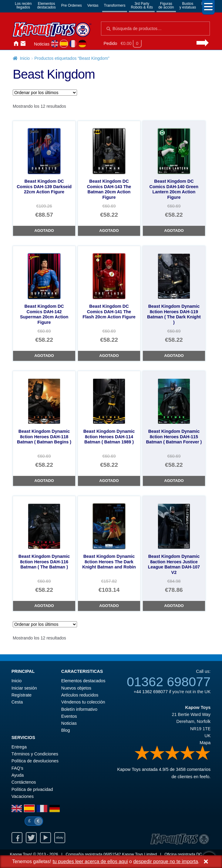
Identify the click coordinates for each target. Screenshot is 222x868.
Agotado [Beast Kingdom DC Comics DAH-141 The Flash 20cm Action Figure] (109, 356)
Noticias (42, 44)
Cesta (17, 702)
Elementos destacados (83, 681)
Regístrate (22, 695)
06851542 (112, 854)
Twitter (31, 838)
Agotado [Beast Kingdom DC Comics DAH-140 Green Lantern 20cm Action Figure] (174, 231)
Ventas (93, 5)
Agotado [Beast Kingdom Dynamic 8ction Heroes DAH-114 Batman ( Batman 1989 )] (109, 481)
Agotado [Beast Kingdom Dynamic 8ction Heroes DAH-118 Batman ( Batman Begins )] (44, 481)
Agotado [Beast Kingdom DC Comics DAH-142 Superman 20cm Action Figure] (44, 356)
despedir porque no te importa (165, 861)
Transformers (115, 5)
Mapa (205, 743)
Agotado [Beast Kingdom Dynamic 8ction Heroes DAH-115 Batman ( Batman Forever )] (174, 481)
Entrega (19, 747)
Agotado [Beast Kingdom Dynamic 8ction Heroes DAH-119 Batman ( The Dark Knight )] (174, 356)
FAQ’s (17, 768)
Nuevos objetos (76, 688)
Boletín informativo (79, 709)
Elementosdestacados (46, 5)
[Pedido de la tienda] (45, 93)
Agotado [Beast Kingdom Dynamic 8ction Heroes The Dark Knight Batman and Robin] (109, 606)
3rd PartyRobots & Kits (142, 5)
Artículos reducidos (80, 695)
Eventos (69, 716)
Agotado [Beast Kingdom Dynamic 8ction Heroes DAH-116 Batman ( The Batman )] (44, 606)
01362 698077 (169, 682)
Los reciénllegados (23, 5)
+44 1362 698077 (151, 692)
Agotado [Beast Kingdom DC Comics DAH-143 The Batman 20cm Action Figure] (109, 231)
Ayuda (18, 775)
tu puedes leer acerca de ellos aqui (90, 861)
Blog (66, 730)
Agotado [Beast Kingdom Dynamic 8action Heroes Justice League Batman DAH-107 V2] (174, 606)
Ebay (60, 838)
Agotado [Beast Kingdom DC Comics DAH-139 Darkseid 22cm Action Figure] (44, 231)
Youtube (45, 838)
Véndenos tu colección (83, 702)
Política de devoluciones (35, 761)
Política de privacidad (32, 789)
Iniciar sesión (30, 44)
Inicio (16, 44)
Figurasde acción (166, 5)
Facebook (17, 838)
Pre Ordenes (72, 5)
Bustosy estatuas (188, 5)
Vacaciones (23, 796)
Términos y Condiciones (35, 754)
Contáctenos (23, 44)
